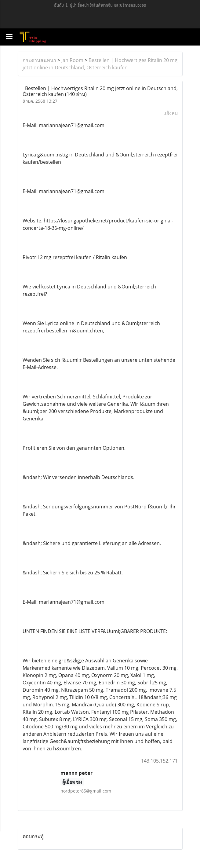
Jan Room (72, 60)
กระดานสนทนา (39, 60)
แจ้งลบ (171, 113)
